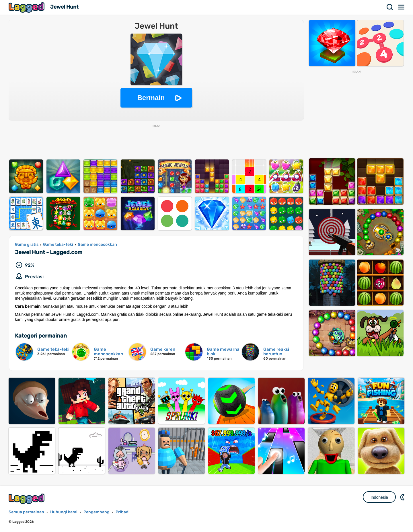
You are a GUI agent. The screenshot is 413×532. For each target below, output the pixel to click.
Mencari (390, 7)
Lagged (27, 7)
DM (403, 497)
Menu (402, 7)
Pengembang (97, 512)
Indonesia (379, 497)
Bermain (151, 98)
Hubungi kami (64, 512)
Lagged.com (27, 499)
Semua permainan (26, 512)
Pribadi (123, 512)
